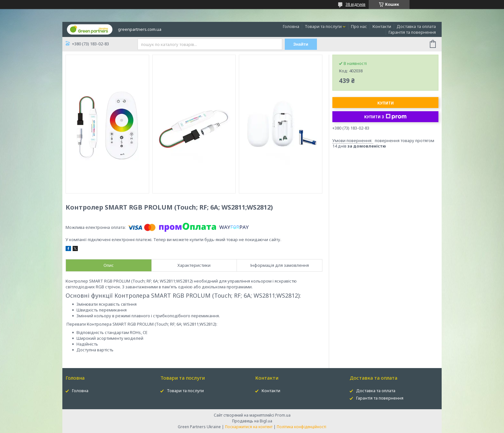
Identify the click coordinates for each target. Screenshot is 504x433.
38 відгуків (355, 4)
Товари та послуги (323, 26)
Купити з (385, 117)
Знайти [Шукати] (301, 44)
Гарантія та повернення (412, 32)
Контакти (382, 26)
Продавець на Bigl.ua (252, 421)
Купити (386, 103)
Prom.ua (283, 415)
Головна (291, 26)
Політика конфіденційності (301, 427)
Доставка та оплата (416, 26)
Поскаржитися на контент (249, 427)
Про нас (359, 26)
